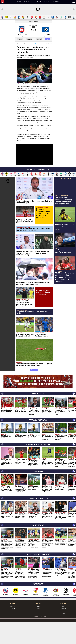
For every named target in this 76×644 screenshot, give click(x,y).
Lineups (20, 61)
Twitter (63, 628)
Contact (13, 630)
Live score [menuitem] (28, 2)
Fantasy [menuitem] (47, 2)
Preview (39, 61)
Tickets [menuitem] (56, 2)
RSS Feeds (63, 633)
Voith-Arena (34, 46)
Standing (29, 61)
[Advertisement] (38, 25)
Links (63, 635)
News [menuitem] (19, 2)
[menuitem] (8, 2)
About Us (13, 628)
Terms (38, 628)
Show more (34, 392)
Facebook (63, 630)
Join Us (13, 633)
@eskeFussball (32, 66)
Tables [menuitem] (38, 2)
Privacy (38, 630)
